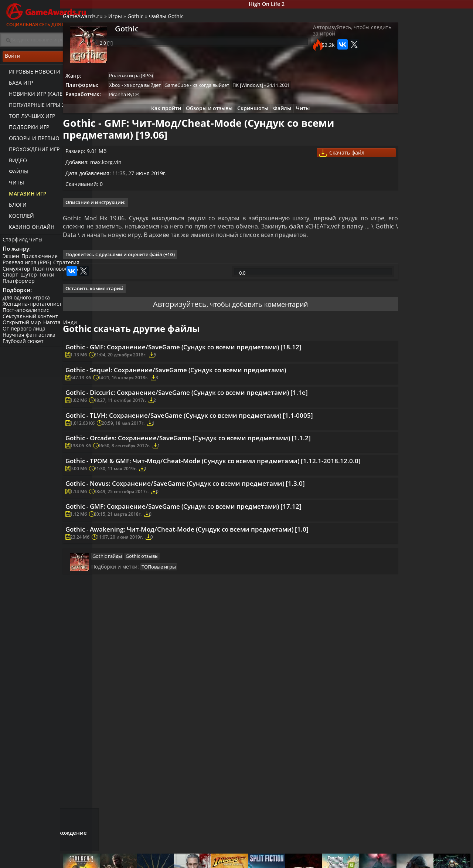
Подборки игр (26, 130)
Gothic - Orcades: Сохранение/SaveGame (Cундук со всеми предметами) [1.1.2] (219, 525)
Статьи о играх (254, 861)
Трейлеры (310, 861)
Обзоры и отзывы (203, 115)
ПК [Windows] (287, 90)
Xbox (150, 90)
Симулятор (18, 273)
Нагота (55, 329)
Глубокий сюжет (24, 348)
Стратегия (69, 267)
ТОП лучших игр (29, 118)
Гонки (51, 279)
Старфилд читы (24, 242)
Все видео (310, 855)
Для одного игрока (27, 304)
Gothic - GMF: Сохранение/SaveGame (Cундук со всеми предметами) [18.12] (225, 390)
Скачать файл (323, 165)
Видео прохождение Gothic (435, 271)
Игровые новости (31, 74)
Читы (13, 185)
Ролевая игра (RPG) (28, 267)
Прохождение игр (31, 152)
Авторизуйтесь (171, 343)
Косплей (18, 218)
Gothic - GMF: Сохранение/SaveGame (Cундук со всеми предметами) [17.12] (225, 623)
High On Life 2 (283, 5)
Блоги (14, 207)
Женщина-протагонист (33, 310)
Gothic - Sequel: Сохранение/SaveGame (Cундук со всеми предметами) (216, 419)
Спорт (11, 279)
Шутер (31, 279)
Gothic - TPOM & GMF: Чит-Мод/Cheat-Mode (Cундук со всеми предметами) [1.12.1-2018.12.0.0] (224, 562)
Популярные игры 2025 (38, 107)
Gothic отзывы (176, 691)
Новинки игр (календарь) (42, 96)
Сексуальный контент (31, 323)
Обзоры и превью (31, 141)
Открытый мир (23, 329)
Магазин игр (24, 196)
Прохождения (190, 855)
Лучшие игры (128, 855)
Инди (74, 329)
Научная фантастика (30, 341)
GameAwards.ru (116, 21)
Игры (148, 21)
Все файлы (373, 855)
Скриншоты (250, 115)
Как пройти (157, 115)
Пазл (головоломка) (59, 273)
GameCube (214, 90)
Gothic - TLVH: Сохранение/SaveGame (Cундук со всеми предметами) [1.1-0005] (222, 488)
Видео (15, 163)
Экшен (12, 260)
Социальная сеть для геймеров (46, 14)
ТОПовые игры (190, 704)
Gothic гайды (139, 691)
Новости (246, 855)
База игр (18, 85)
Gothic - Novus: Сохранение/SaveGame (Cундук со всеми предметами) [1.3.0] (227, 594)
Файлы (15, 174)
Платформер (20, 285)
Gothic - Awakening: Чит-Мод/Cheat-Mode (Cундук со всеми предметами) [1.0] (220, 655)
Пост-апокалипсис (27, 317)
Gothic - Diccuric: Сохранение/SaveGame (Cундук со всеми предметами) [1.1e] (219, 452)
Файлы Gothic (200, 21)
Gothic (169, 21)
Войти (46, 60)
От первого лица (25, 335)
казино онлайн (28, 229)
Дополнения (375, 861)
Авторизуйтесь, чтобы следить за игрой (319, 38)
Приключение (42, 260)
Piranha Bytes (160, 101)
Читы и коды (189, 861)
